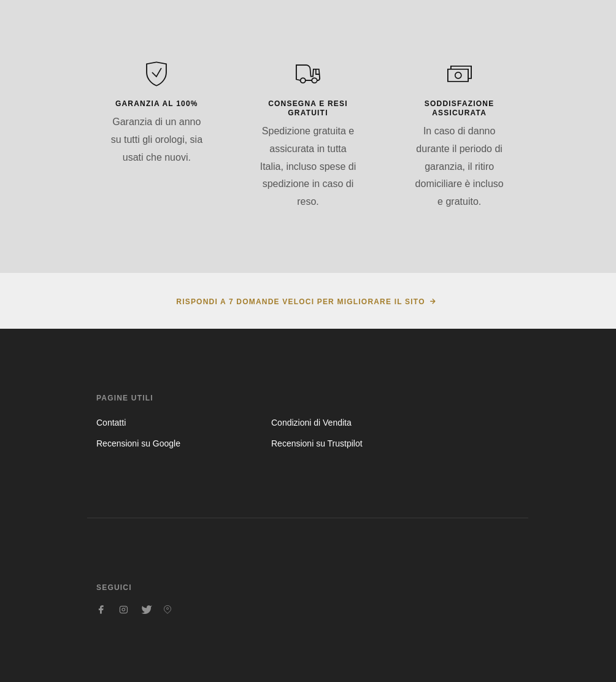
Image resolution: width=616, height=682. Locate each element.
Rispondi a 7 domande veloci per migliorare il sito (300, 302)
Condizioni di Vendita (311, 423)
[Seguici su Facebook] (101, 610)
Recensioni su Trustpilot (317, 443)
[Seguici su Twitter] (145, 610)
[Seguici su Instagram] (123, 610)
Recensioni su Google (138, 443)
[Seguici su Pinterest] (167, 610)
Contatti (111, 423)
